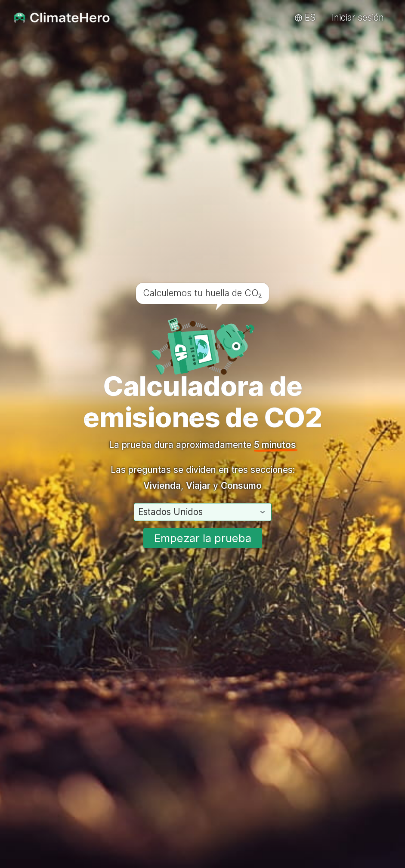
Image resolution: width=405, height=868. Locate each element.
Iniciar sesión (358, 17)
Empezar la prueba (203, 538)
